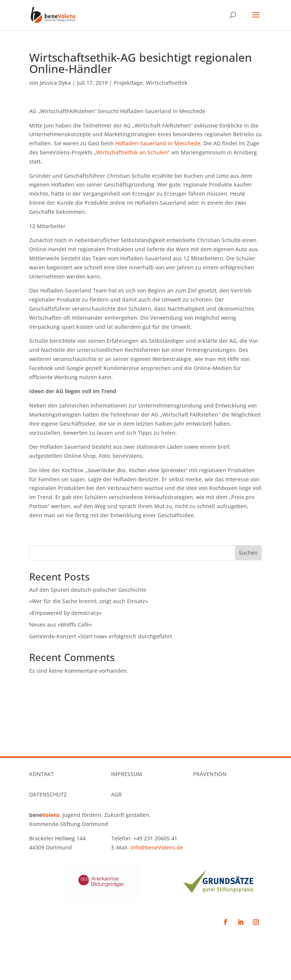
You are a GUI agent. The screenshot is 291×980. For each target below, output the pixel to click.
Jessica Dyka (55, 83)
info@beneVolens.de (157, 847)
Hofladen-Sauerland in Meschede (158, 143)
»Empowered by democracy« (65, 613)
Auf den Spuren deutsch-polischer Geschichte (88, 590)
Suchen (248, 553)
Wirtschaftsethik (167, 83)
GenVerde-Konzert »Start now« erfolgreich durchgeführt (101, 636)
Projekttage (128, 83)
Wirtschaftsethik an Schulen (132, 152)
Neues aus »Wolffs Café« (60, 625)
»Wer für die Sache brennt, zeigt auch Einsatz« (88, 601)
